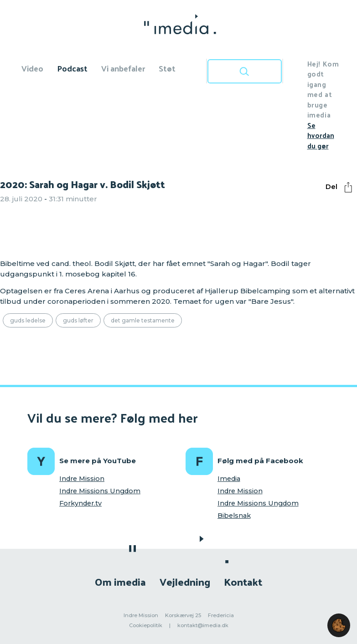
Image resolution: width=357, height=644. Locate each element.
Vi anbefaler (123, 68)
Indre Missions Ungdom (100, 491)
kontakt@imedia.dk (203, 625)
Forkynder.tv (80, 503)
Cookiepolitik (146, 625)
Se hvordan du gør (321, 135)
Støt (167, 68)
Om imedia (120, 581)
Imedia (229, 479)
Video (32, 68)
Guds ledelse (28, 320)
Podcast (72, 68)
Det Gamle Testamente (143, 320)
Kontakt (243, 581)
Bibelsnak (234, 516)
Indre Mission (82, 479)
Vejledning (185, 581)
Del (341, 187)
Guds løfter (78, 320)
